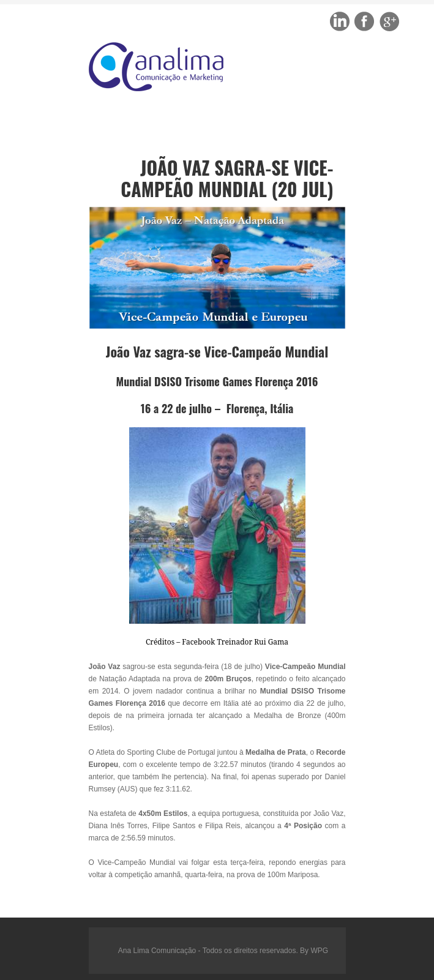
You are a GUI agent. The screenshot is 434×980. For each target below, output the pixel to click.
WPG (319, 951)
